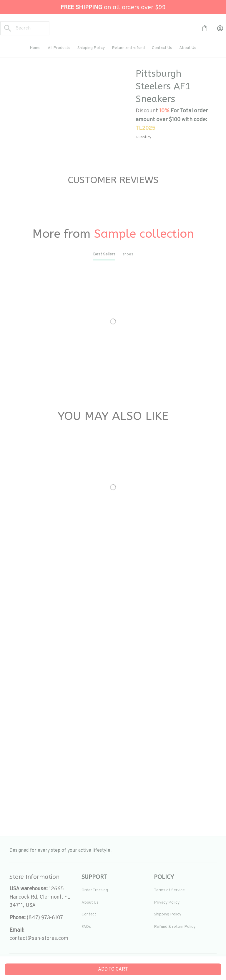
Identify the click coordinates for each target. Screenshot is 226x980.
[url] (39, 939)
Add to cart (113, 969)
